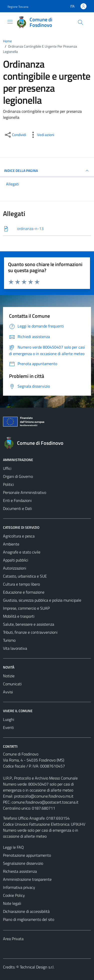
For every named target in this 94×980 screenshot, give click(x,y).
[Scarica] (47, 229)
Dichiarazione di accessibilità (26, 911)
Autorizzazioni (15, 568)
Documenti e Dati (17, 508)
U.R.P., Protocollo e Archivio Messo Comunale (40, 778)
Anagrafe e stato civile (22, 552)
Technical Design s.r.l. (37, 967)
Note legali (12, 903)
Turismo (9, 640)
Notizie (9, 676)
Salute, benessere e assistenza (29, 624)
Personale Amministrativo (25, 492)
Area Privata (13, 939)
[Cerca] (80, 22)
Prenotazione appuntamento (27, 855)
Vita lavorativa (15, 648)
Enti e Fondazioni (17, 500)
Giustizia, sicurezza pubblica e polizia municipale (42, 600)
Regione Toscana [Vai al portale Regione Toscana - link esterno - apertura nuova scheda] (18, 7)
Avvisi (8, 692)
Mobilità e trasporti (19, 616)
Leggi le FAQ (13, 847)
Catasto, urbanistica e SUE (25, 576)
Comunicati (12, 684)
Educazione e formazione (24, 592)
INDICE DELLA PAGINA (47, 171)
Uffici (7, 468)
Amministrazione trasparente (27, 879)
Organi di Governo (18, 476)
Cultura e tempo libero (21, 584)
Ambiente (11, 544)
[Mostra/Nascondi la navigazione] (10, 22)
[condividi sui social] (15, 135)
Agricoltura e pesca (19, 536)
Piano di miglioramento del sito (29, 919)
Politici (8, 484)
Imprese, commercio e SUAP (26, 608)
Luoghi (9, 719)
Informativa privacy (19, 887)
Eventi (8, 727)
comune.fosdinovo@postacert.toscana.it (45, 802)
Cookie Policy (14, 895)
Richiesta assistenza (20, 871)
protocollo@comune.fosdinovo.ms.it (44, 796)
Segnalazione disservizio (23, 863)
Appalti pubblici (16, 560)
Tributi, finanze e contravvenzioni (30, 632)
